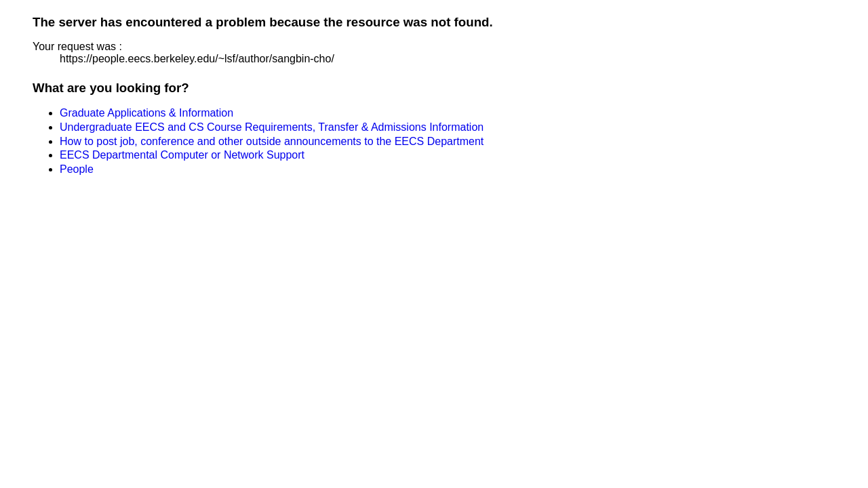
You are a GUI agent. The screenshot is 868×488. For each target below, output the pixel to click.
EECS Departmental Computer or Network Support (182, 155)
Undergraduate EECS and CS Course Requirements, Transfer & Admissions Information (272, 127)
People (77, 169)
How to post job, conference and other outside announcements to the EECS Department (272, 141)
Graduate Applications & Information (146, 113)
